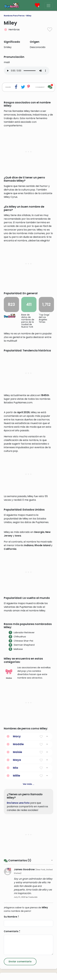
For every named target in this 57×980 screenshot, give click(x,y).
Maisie (17, 831)
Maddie (18, 823)
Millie (16, 854)
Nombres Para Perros (14, 16)
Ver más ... (28, 863)
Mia (16, 846)
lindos (9, 753)
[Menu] (48, 6)
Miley (29, 16)
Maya (17, 839)
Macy (17, 815)
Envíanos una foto (18, 882)
